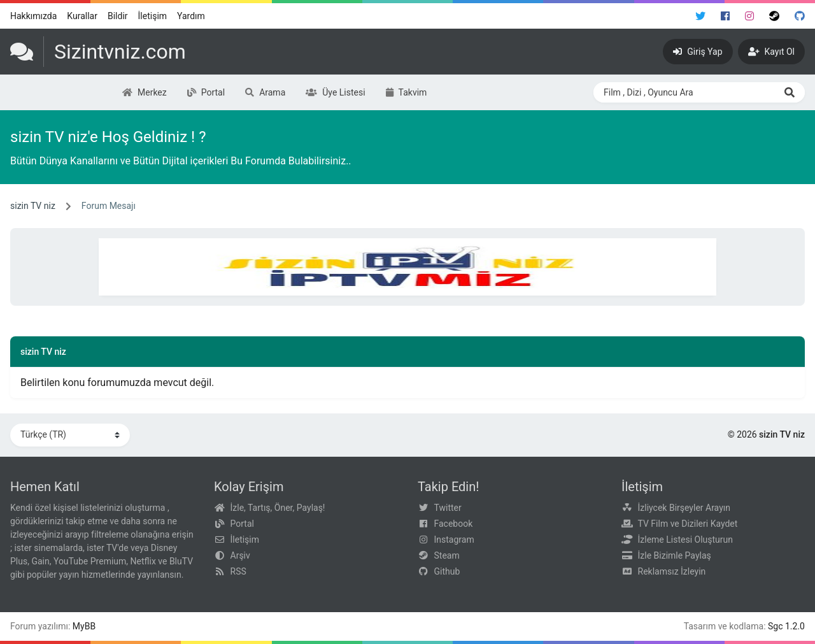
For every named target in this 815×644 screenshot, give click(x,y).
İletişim (153, 16)
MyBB (84, 626)
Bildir (118, 16)
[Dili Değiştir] (70, 435)
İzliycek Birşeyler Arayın (684, 508)
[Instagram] (749, 16)
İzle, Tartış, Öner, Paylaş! (278, 508)
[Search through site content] (684, 92)
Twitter (448, 508)
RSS (238, 571)
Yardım (191, 16)
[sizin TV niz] (98, 52)
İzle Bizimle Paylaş (675, 555)
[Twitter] (700, 16)
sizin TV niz (33, 206)
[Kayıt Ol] (771, 52)
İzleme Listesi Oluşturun (686, 540)
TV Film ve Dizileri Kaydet (688, 524)
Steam (447, 555)
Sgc (776, 626)
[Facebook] (725, 16)
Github (447, 571)
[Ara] (790, 92)
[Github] (800, 16)
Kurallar (82, 16)
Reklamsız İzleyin (672, 571)
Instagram (454, 540)
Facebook (454, 524)
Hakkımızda (33, 16)
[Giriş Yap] (698, 52)
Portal (242, 524)
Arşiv (240, 555)
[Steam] (774, 16)
